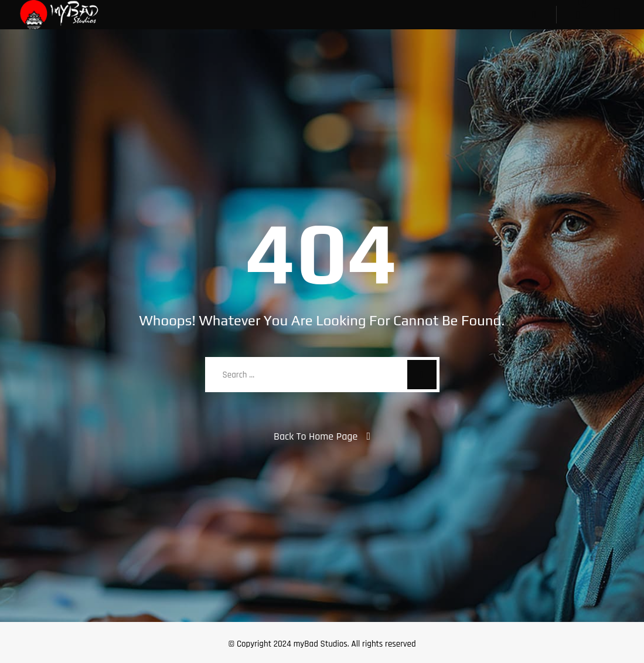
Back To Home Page (316, 436)
